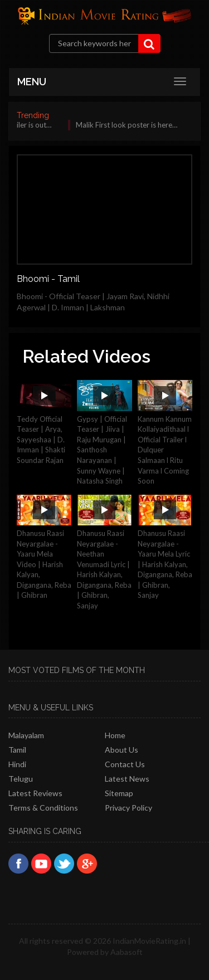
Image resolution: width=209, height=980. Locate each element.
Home (115, 735)
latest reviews (35, 793)
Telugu (21, 779)
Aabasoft (127, 952)
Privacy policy (128, 808)
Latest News (127, 779)
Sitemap (119, 793)
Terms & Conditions (43, 808)
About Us (121, 750)
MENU (32, 82)
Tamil (17, 750)
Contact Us (125, 764)
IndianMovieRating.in (149, 941)
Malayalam (26, 735)
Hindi (17, 764)
